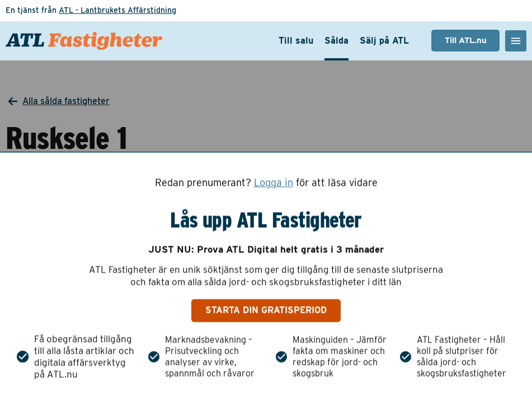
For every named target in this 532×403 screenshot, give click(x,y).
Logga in (274, 182)
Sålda (336, 41)
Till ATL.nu (466, 40)
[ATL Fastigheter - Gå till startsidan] (84, 41)
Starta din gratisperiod (266, 310)
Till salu (296, 41)
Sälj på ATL (384, 41)
